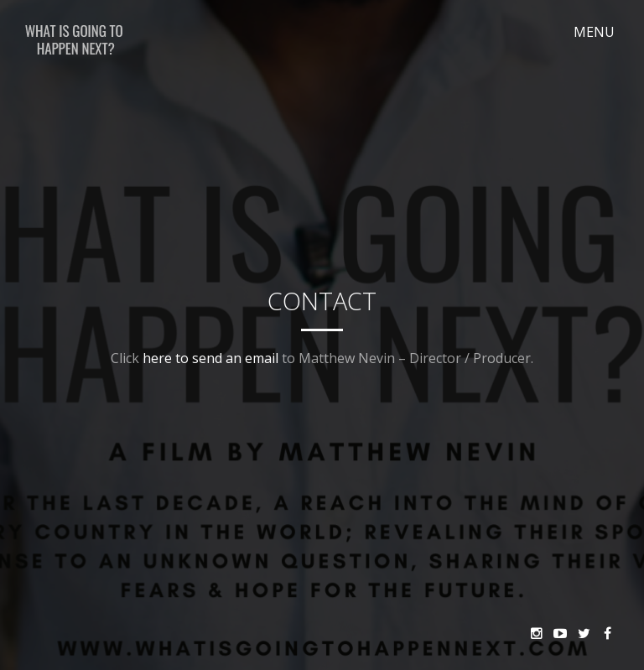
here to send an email (210, 358)
